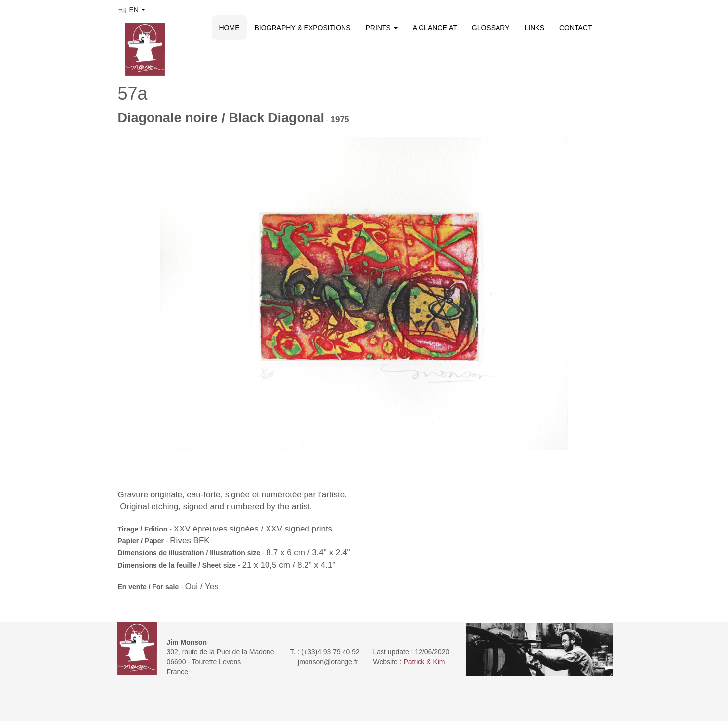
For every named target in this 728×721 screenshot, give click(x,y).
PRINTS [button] (382, 28)
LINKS (535, 28)
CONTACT (576, 28)
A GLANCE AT (435, 28)
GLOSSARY (491, 28)
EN (128, 10)
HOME (230, 28)
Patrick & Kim (424, 662)
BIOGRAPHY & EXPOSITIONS (303, 28)
